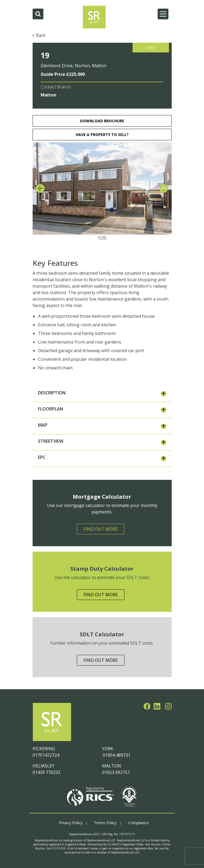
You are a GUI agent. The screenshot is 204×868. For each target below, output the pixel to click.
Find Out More (101, 529)
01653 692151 (116, 772)
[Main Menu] (163, 14)
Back (41, 35)
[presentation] (40, 189)
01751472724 (46, 755)
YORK (108, 749)
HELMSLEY (44, 766)
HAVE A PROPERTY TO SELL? (102, 135)
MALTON (112, 766)
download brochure (102, 121)
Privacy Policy (71, 823)
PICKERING (44, 749)
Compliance (139, 823)
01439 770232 (46, 772)
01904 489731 (116, 755)
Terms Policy (105, 823)
